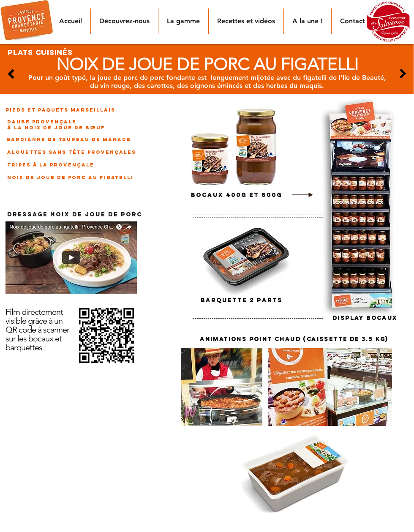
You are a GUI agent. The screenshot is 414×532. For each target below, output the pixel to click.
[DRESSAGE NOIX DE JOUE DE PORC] (75, 215)
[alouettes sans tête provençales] (72, 152)
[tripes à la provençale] (52, 165)
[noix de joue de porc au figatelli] (70, 177)
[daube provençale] (42, 122)
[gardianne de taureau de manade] (68, 139)
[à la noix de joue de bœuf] (56, 128)
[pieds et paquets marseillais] (61, 110)
